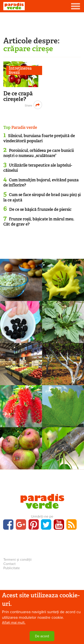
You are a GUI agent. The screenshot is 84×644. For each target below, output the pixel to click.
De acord (42, 636)
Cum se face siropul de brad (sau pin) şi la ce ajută (42, 197)
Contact (9, 564)
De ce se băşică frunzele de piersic (40, 209)
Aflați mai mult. (14, 623)
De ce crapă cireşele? (18, 96)
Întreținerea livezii (20, 70)
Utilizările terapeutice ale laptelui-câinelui (38, 168)
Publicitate (12, 568)
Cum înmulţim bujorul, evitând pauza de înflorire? (41, 183)
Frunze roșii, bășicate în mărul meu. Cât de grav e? (39, 222)
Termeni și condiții (17, 560)
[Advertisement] (42, 23)
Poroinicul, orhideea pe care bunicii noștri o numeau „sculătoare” (39, 153)
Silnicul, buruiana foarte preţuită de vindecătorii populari (39, 138)
